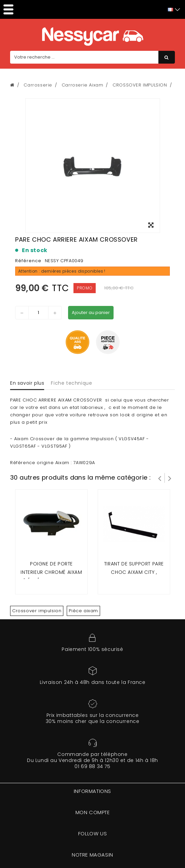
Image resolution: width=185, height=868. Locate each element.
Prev (160, 478)
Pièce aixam (83, 611)
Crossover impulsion (37, 611)
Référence (28, 261)
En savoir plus (27, 383)
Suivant (170, 478)
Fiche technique (71, 383)
